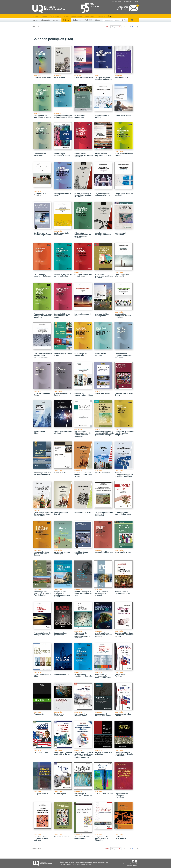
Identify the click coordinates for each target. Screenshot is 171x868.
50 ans (98, 20)
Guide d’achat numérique (105, 16)
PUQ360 (88, 20)
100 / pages (115, 27)
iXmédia (135, 866)
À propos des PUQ (56, 16)
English (136, 2)
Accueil (35, 16)
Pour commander (77, 16)
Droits (66, 16)
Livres (35, 20)
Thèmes (66, 20)
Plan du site (128, 2)
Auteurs (56, 20)
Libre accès (45, 20)
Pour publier (90, 16)
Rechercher (123, 20)
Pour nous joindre (117, 2)
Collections (77, 20)
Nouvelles (44, 16)
